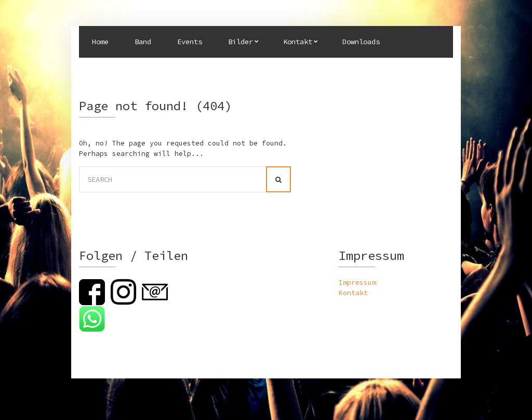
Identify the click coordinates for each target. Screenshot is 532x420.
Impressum (357, 283)
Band (143, 42)
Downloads (361, 42)
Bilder (241, 42)
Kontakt (298, 42)
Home (100, 42)
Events (190, 42)
